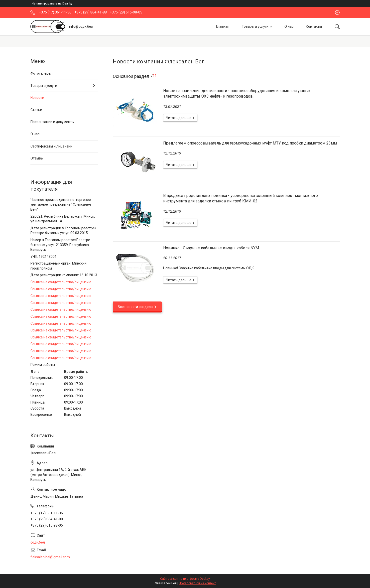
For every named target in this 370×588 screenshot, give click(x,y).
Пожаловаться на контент (197, 583)
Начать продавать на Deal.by (52, 3)
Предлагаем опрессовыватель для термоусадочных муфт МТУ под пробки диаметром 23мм (250, 143)
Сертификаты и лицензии (51, 146)
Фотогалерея (41, 73)
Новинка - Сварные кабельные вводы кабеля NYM (211, 248)
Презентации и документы (52, 122)
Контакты (314, 26)
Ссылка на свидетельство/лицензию (61, 282)
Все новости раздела (135, 307)
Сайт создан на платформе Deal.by (185, 579)
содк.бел (38, 542)
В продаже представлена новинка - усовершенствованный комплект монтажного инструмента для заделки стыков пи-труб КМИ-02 (241, 198)
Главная (223, 26)
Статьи (36, 110)
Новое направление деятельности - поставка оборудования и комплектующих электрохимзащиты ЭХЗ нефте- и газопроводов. (237, 93)
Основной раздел (131, 76)
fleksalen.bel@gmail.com (50, 557)
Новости (37, 98)
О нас (289, 26)
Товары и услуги (255, 26)
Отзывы (37, 158)
